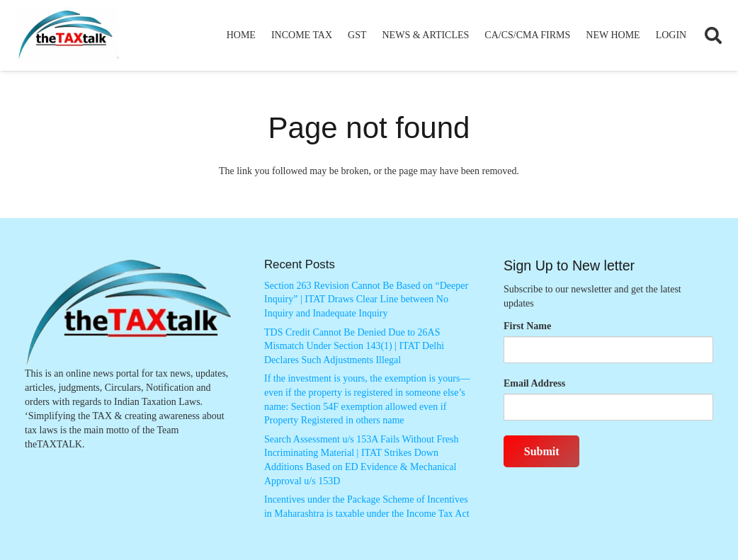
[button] (713, 35)
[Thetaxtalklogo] (67, 36)
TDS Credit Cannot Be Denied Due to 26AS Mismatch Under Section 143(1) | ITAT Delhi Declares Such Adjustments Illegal (354, 346)
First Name (527, 326)
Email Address (534, 383)
